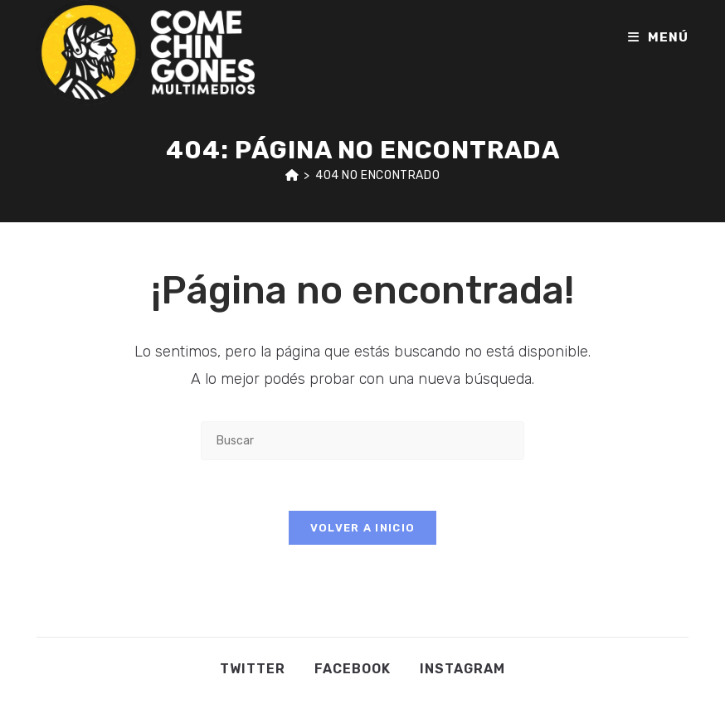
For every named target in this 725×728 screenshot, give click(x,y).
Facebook (353, 669)
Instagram (462, 669)
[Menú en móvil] (658, 37)
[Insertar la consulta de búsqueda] (362, 441)
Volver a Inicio (363, 528)
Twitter (253, 669)
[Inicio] (292, 175)
